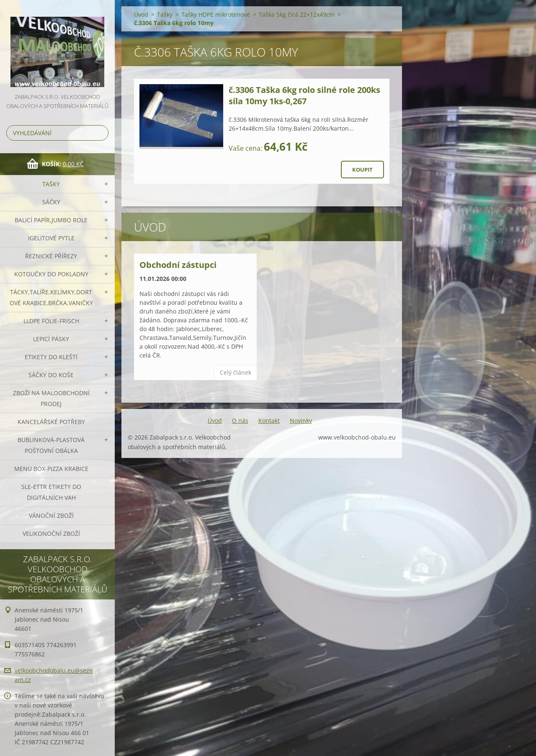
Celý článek (236, 372)
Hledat (100, 133)
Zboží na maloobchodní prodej (51, 398)
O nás (240, 420)
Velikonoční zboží (51, 534)
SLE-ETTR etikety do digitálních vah (51, 492)
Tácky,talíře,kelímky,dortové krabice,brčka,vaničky (51, 297)
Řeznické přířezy (51, 256)
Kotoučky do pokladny (51, 274)
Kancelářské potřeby (51, 422)
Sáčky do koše (51, 375)
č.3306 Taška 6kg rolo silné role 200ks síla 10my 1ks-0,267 (304, 95)
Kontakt (269, 420)
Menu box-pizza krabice (51, 469)
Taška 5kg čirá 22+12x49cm (297, 14)
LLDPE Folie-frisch (51, 321)
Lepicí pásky (51, 339)
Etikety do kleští (51, 357)
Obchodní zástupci (178, 265)
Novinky (301, 420)
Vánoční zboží (51, 516)
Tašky (51, 184)
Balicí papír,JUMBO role (51, 220)
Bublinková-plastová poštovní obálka (51, 445)
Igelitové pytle (51, 238)
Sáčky (51, 202)
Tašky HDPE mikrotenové (216, 14)
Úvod (141, 14)
